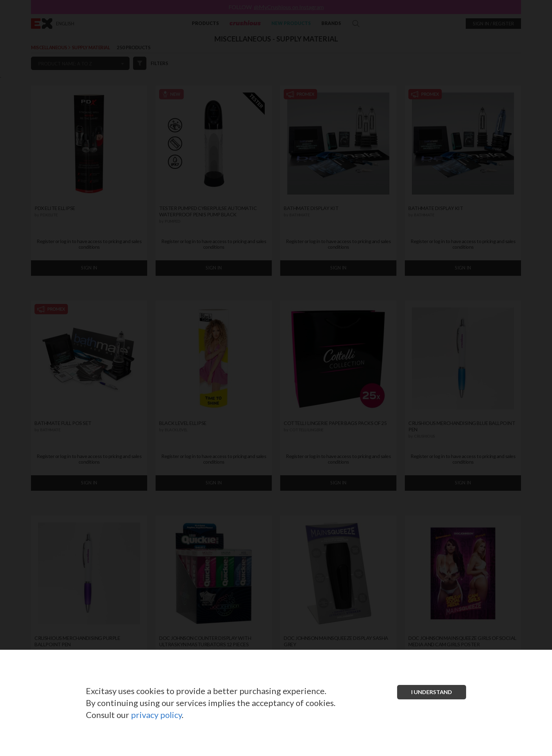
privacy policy (156, 715)
